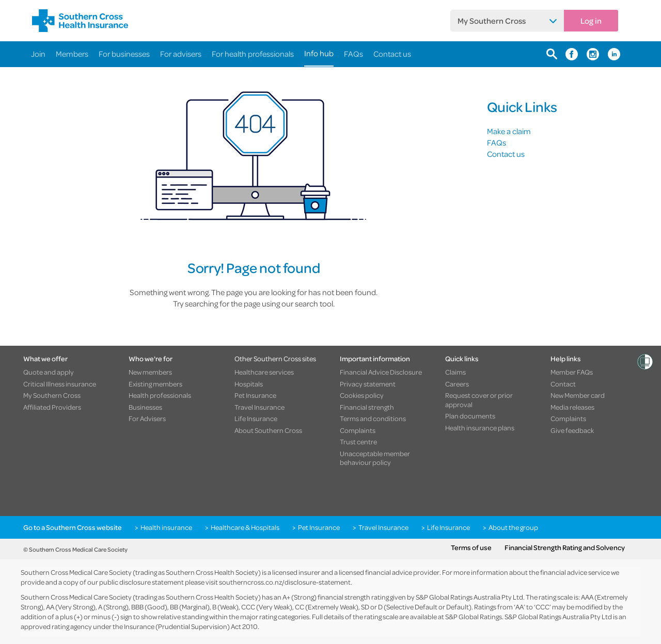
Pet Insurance (255, 395)
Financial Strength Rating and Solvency (565, 548)
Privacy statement (368, 384)
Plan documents (470, 416)
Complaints (358, 430)
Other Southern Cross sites (275, 358)
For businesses (124, 54)
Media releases (572, 407)
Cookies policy (362, 395)
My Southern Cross (492, 21)
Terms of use (471, 548)
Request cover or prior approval (479, 400)
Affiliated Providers (52, 407)
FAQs (353, 54)
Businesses (145, 407)
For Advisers (147, 418)
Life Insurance (256, 418)
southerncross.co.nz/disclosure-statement (285, 582)
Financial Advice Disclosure (381, 372)
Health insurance (166, 527)
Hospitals (249, 384)
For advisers (181, 54)
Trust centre (358, 442)
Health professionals (160, 395)
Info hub (319, 53)
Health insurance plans (480, 428)
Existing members (155, 384)
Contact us (392, 54)
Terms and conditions (373, 418)
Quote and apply (49, 372)
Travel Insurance (259, 407)
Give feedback (572, 430)
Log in (591, 21)
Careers (457, 384)
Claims (455, 372)
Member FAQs (572, 372)
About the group (513, 527)
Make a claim (509, 131)
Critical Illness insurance (60, 384)
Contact (563, 384)
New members (150, 372)
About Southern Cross (268, 430)
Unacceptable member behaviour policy (375, 458)
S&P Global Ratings (474, 616)
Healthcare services (264, 372)
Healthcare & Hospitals (245, 527)
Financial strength (367, 407)
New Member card (578, 395)
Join (38, 54)
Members (72, 54)
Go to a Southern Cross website (73, 527)
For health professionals (253, 54)
